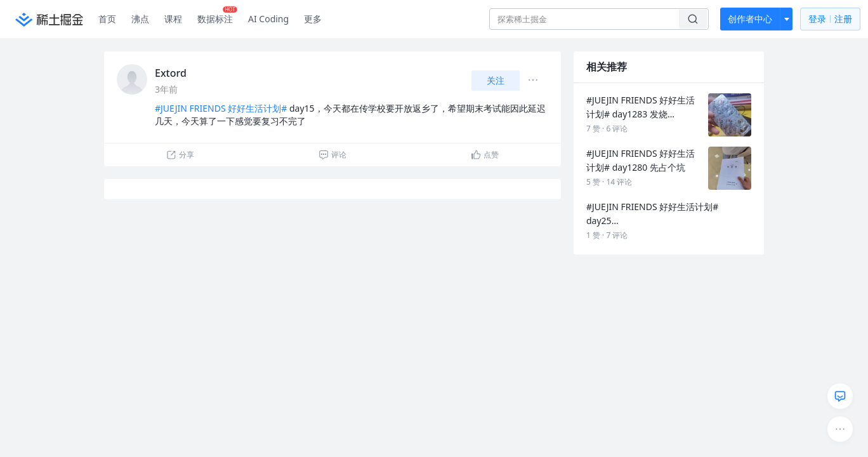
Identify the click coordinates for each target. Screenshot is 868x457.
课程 (173, 19)
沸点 (140, 19)
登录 (830, 19)
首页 (107, 19)
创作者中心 (750, 19)
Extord (171, 73)
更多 (313, 19)
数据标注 (217, 16)
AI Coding (268, 19)
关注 (496, 80)
